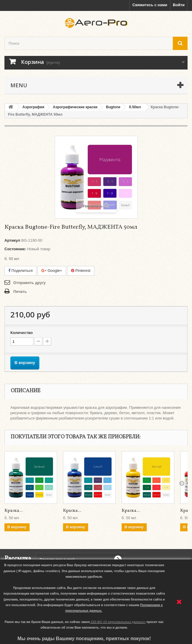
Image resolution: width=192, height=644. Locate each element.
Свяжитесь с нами (150, 5)
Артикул (12, 240)
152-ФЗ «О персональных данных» (118, 622)
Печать (20, 292)
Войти (179, 5)
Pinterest (81, 271)
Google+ (52, 271)
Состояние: (15, 249)
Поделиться (20, 271)
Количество (22, 333)
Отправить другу (29, 283)
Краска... (13, 511)
